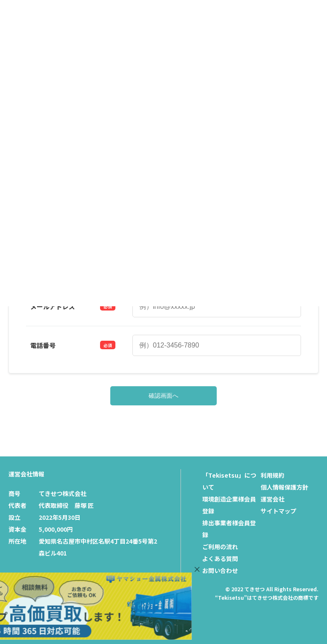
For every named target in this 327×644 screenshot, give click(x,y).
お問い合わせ (220, 570)
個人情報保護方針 (284, 487)
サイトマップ (278, 511)
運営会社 (272, 499)
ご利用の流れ (220, 547)
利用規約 (272, 475)
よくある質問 (220, 559)
